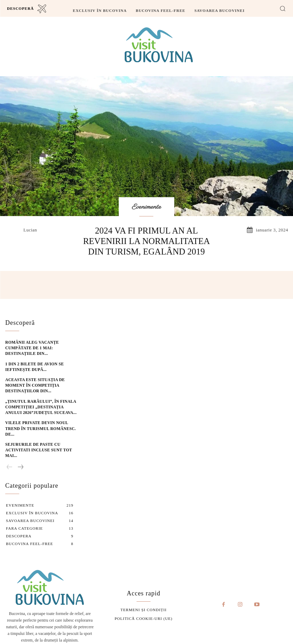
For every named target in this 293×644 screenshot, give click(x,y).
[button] (283, 8)
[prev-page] (10, 455)
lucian (30, 230)
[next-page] (20, 455)
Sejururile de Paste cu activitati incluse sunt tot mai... (36, 439)
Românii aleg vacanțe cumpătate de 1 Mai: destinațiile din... (30, 346)
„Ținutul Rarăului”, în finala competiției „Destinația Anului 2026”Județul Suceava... (40, 403)
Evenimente (147, 207)
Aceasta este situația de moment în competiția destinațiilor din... (32, 382)
